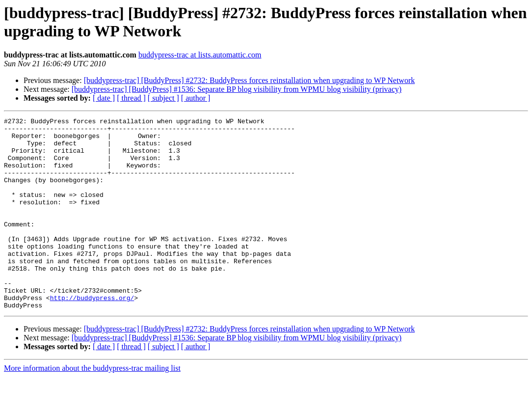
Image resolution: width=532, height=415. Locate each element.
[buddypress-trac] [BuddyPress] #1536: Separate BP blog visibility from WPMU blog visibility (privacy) (237, 89)
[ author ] (196, 98)
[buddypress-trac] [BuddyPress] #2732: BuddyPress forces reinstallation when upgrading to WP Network (250, 80)
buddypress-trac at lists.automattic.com (200, 55)
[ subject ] (163, 98)
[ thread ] (131, 98)
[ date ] (104, 98)
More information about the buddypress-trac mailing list (92, 406)
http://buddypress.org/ (92, 334)
